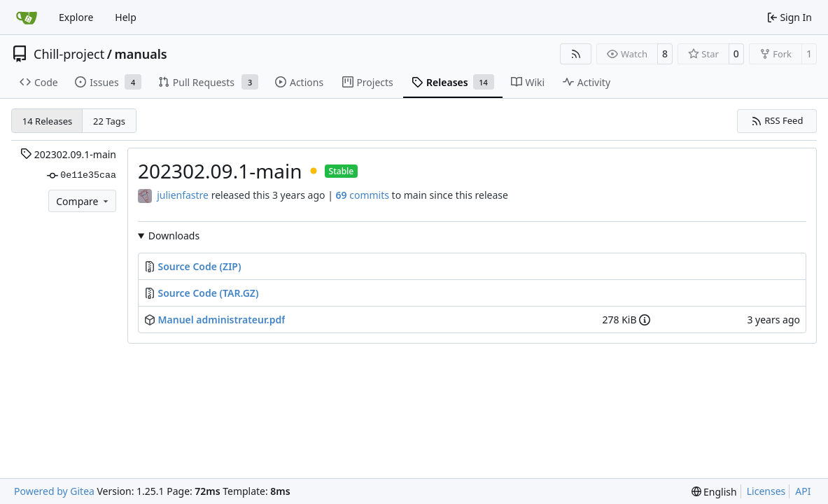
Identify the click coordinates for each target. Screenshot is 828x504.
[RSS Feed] (576, 54)
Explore (76, 17)
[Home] (27, 17)
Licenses (766, 491)
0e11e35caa (82, 176)
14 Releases (47, 121)
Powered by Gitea (54, 491)
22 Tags (109, 121)
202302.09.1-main (68, 154)
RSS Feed (777, 120)
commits (363, 195)
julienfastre (183, 195)
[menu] (714, 492)
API (803, 491)
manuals (140, 54)
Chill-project (69, 54)
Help (126, 17)
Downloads (174, 236)
